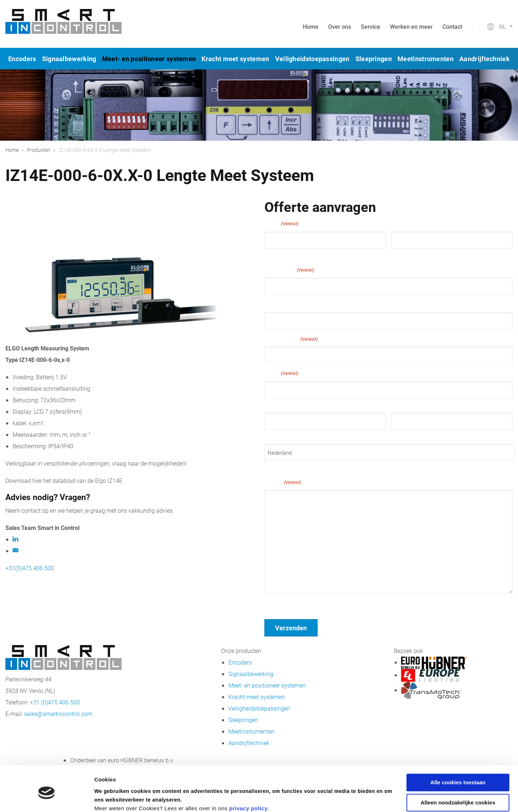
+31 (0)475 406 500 (55, 702)
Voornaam (276, 255)
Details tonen (111, 798)
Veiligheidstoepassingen (312, 59)
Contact (452, 26)
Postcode (402, 436)
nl (503, 26)
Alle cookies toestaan (458, 752)
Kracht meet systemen (235, 59)
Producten (39, 150)
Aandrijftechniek (485, 59)
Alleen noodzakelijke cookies (458, 772)
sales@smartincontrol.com (58, 714)
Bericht (283, 482)
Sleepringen (374, 59)
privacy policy (248, 778)
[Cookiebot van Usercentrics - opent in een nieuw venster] (47, 798)
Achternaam (405, 255)
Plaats (272, 436)
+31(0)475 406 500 (30, 568)
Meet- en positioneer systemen (149, 59)
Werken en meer (411, 26)
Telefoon (276, 304)
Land (270, 467)
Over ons (340, 26)
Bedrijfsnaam (291, 339)
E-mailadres (289, 270)
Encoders (22, 59)
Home (311, 26)
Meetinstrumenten (426, 59)
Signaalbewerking (69, 59)
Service (371, 26)
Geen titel (277, 603)
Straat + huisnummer (289, 405)
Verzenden (291, 628)
